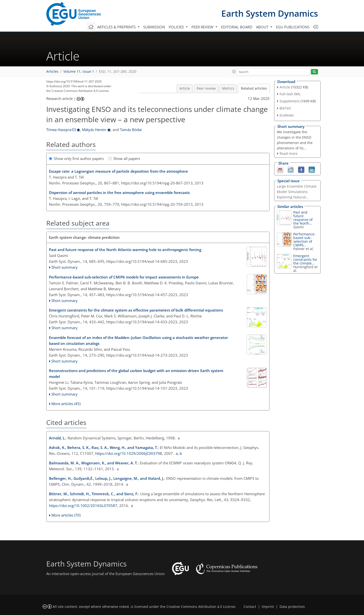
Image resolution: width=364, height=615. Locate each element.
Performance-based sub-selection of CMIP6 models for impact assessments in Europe (124, 277)
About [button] (263, 27)
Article (185, 88)
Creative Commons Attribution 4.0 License (201, 607)
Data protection (292, 607)
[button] (234, 72)
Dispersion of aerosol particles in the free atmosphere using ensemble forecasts (119, 193)
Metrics (228, 88)
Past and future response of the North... (303, 218)
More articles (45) (66, 404)
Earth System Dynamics (270, 13)
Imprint (268, 607)
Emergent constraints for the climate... (305, 259)
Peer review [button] (203, 27)
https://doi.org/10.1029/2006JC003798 (129, 453)
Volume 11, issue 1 (79, 72)
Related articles (254, 88)
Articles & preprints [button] (117, 27)
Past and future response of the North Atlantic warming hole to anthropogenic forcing (125, 250)
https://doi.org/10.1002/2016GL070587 (83, 506)
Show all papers (124, 158)
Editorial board (237, 27)
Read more (288, 153)
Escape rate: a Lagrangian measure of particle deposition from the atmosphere (118, 171)
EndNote (287, 115)
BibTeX (285, 108)
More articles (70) (66, 515)
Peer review (206, 88)
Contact (250, 607)
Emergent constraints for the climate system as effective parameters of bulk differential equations (136, 310)
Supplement (290, 101)
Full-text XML (290, 94)
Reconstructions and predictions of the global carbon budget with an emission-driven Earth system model (136, 374)
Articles (52, 72)
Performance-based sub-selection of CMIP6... (304, 240)
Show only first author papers (76, 158)
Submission (154, 27)
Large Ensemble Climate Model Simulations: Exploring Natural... (297, 192)
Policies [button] (177, 27)
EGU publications (293, 27)
